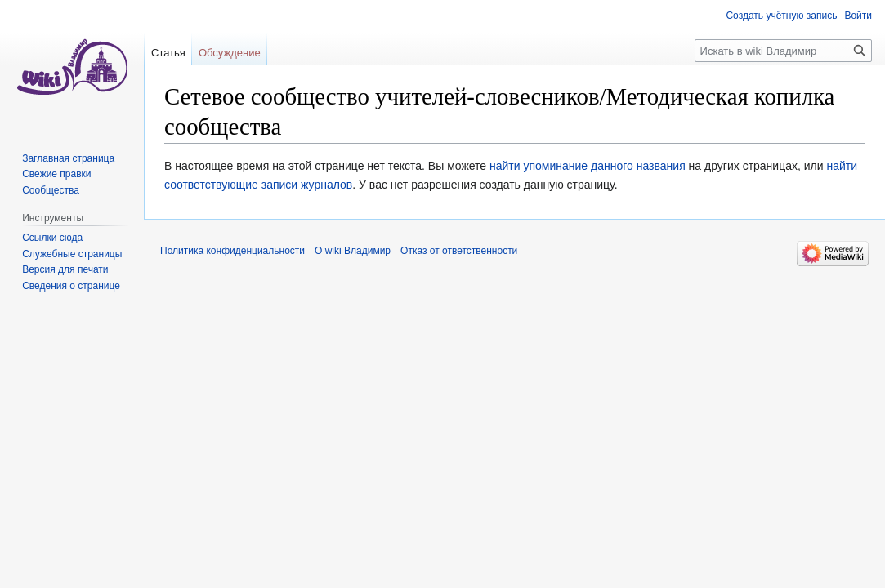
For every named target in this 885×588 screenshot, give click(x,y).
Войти (858, 16)
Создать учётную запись (781, 16)
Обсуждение (230, 53)
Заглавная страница (68, 158)
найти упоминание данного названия (588, 166)
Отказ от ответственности (459, 251)
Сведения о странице (71, 286)
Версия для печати (65, 269)
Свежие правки (56, 174)
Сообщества (51, 190)
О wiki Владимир (353, 251)
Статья (168, 53)
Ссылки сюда (52, 238)
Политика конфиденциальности (232, 251)
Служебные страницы (72, 254)
